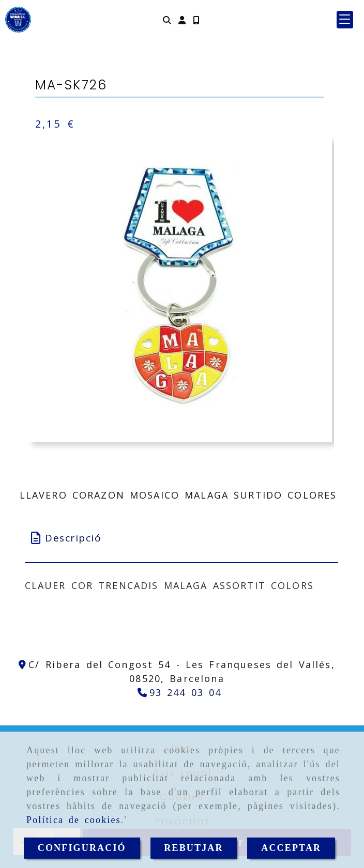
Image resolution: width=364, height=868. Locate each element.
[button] (182, 20)
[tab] (182, 538)
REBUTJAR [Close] (193, 848)
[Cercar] (167, 20)
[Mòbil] (196, 20)
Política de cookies (74, 820)
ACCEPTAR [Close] (291, 848)
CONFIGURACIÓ (82, 848)
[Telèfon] (180, 692)
